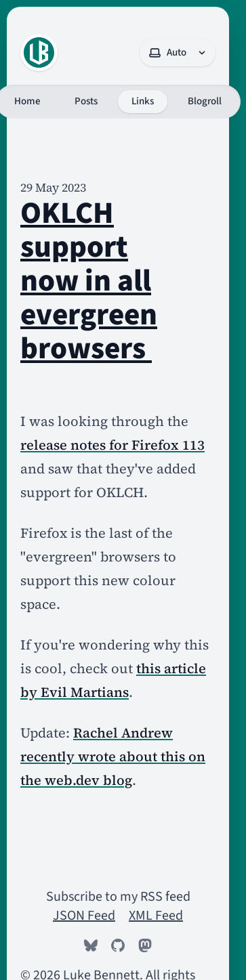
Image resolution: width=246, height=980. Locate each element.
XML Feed (156, 916)
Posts (86, 101)
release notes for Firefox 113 (112, 445)
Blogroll (205, 101)
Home (27, 101)
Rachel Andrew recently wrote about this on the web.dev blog (113, 757)
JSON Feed (84, 916)
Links (143, 101)
